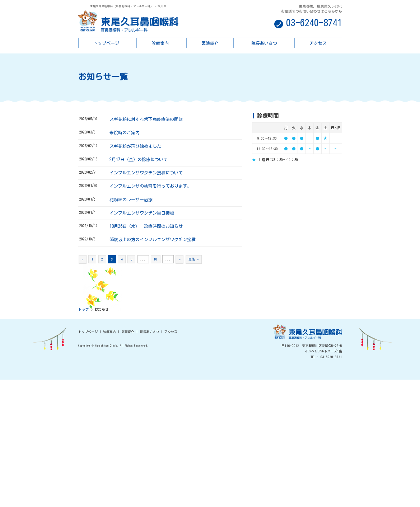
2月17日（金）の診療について (139, 159)
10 (155, 259)
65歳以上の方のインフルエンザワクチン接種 (153, 239)
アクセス (318, 43)
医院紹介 (210, 43)
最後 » (193, 259)
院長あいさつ (264, 43)
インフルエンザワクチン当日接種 (142, 213)
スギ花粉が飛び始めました (135, 146)
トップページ (106, 43)
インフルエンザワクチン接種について (146, 173)
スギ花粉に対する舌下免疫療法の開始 (146, 119)
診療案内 (160, 43)
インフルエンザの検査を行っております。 (150, 186)
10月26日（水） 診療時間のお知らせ (146, 226)
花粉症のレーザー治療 (131, 199)
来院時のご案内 (125, 132)
